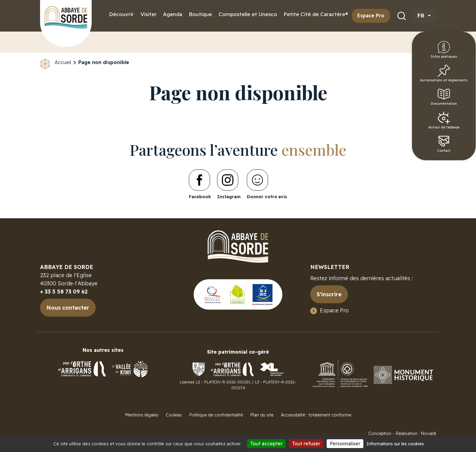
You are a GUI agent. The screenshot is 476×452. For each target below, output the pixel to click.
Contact (461, 156)
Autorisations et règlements (461, 80)
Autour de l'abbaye (461, 131)
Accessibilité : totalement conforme (316, 415)
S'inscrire (329, 294)
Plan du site (262, 415)
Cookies (174, 415)
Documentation (461, 105)
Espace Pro (371, 15)
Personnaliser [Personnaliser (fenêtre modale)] (345, 444)
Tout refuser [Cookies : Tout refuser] (306, 444)
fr (422, 16)
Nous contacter (68, 308)
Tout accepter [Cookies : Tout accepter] (266, 444)
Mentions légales (142, 415)
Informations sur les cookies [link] (395, 444)
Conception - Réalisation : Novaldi (402, 433)
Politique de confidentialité (216, 415)
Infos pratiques (461, 52)
